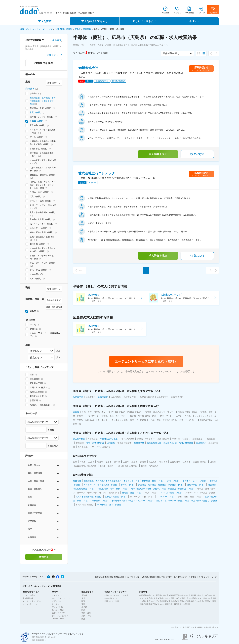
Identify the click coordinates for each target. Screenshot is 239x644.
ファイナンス (57, 607)
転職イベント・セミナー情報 (116, 595)
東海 (83, 604)
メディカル (57, 601)
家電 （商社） (36, 112)
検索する (44, 557)
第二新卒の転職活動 (208, 598)
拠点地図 (186, 627)
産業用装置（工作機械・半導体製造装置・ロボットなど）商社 (43, 101)
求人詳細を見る (158, 154)
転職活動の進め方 (147, 595)
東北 (83, 598)
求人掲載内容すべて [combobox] (38, 422)
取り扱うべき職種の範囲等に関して (148, 577)
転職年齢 (191, 601)
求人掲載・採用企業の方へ (205, 627)
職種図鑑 (178, 604)
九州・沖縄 (86, 616)
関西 (83, 610)
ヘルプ (214, 577)
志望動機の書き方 (196, 595)
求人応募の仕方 (151, 598)
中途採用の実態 (202, 601)
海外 (83, 619)
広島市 (78, 29)
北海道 (84, 595)
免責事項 (193, 577)
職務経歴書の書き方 (179, 595)
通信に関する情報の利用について (118, 577)
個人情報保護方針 (39, 640)
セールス (56, 604)
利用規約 (99, 577)
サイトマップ (204, 577)
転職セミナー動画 (112, 601)
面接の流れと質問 (167, 598)
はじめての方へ (29, 595)
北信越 (84, 607)
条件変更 (57, 40)
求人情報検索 (28, 598)
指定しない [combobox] (36, 351)
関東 (83, 601)
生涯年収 (172, 601)
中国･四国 (59, 29)
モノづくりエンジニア (61, 598)
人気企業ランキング (149, 601)
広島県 (69, 29)
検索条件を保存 (44, 63)
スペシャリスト (58, 610)
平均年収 (163, 601)
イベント (194, 21)
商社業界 (87, 29)
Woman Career (58, 619)
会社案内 (175, 627)
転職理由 (181, 601)
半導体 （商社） (37, 121)
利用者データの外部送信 (175, 577)
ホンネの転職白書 (165, 604)
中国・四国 (86, 613)
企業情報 (187, 604)
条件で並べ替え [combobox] (171, 53)
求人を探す (45, 21)
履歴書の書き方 (162, 595)
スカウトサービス (30, 604)
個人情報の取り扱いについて (44, 637)
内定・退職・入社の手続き (187, 598)
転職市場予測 (150, 604)
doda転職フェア (111, 598)
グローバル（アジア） (61, 616)
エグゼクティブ (58, 613)
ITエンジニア (57, 595)
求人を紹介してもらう (95, 21)
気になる (197, 154)
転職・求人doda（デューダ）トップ (36, 29)
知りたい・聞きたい (144, 21)
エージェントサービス (32, 601)
